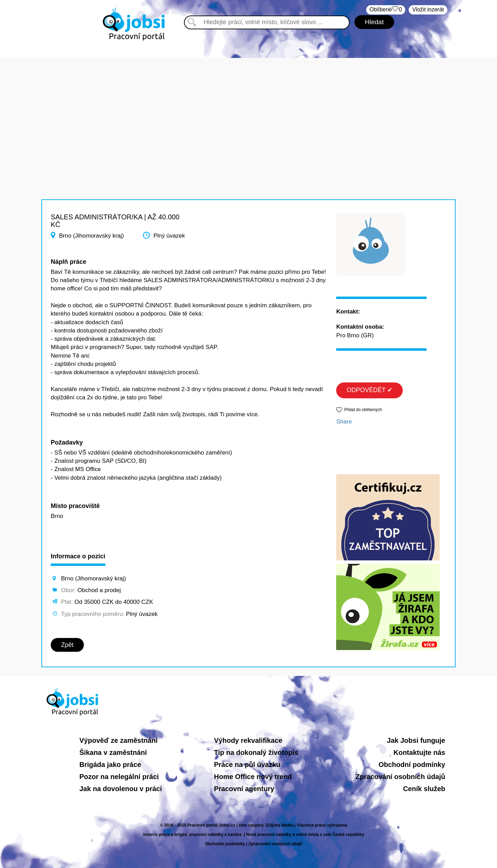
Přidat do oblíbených (363, 410)
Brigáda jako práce (110, 765)
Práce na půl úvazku (247, 765)
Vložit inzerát (428, 9)
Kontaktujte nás (419, 752)
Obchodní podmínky (412, 765)
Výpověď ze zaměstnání (119, 740)
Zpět (67, 645)
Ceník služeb (424, 789)
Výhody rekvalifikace (248, 740)
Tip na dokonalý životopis (256, 752)
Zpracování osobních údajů (400, 777)
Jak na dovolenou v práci (121, 789)
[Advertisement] (248, 106)
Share (344, 422)
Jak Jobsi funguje (416, 740)
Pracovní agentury (244, 789)
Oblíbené (386, 10)
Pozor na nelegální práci (119, 777)
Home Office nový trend (253, 777)
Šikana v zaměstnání (113, 752)
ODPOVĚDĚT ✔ (369, 390)
